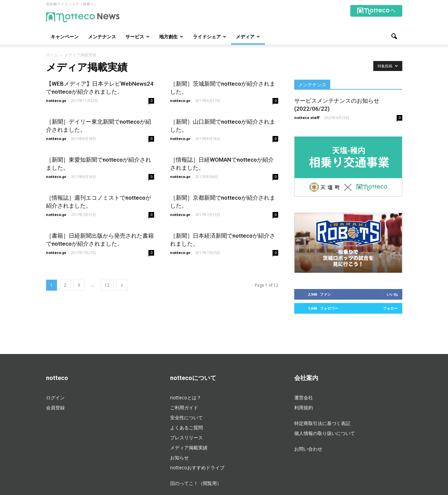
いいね (392, 294)
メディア (248, 36)
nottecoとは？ (186, 397)
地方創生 (171, 36)
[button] (394, 37)
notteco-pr (56, 100)
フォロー (390, 308)
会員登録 (55, 407)
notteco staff (307, 117)
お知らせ (179, 457)
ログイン (55, 397)
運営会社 (304, 397)
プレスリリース (186, 437)
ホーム (52, 55)
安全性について (186, 417)
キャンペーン (65, 36)
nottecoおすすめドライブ (197, 467)
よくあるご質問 (186, 427)
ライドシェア (209, 36)
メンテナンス (102, 36)
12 (107, 285)
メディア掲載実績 (189, 447)
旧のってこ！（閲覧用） (196, 483)
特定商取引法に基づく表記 (322, 423)
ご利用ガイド (184, 407)
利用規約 (304, 407)
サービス (137, 36)
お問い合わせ (308, 449)
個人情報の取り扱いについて (325, 433)
